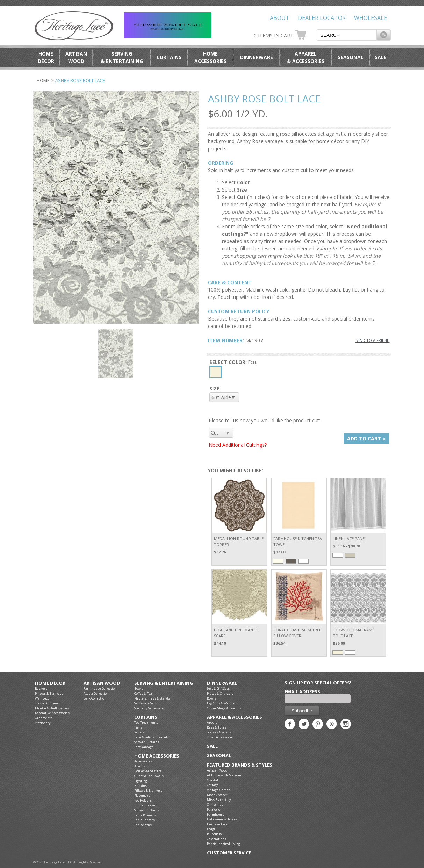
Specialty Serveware (149, 708)
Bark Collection (95, 698)
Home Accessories (157, 756)
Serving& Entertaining (122, 57)
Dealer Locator (322, 18)
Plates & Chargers (220, 693)
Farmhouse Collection (100, 688)
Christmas (215, 805)
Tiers (138, 727)
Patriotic (213, 809)
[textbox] (347, 35)
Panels (139, 732)
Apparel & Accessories (235, 717)
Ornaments (44, 718)
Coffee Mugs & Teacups (224, 708)
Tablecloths (143, 825)
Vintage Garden (219, 790)
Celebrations (217, 839)
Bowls (139, 688)
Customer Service (229, 853)
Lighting (141, 781)
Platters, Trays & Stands (152, 698)
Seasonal (351, 57)
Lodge (211, 829)
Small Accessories (220, 737)
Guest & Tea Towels (149, 776)
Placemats (142, 795)
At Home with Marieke (224, 775)
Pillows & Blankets (49, 693)
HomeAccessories (210, 57)
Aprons (140, 766)
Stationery (43, 723)
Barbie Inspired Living (224, 844)
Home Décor (50, 683)
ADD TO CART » (366, 439)
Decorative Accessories (52, 713)
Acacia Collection (96, 693)
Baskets (41, 688)
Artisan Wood (102, 683)
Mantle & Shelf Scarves (52, 708)
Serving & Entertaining (164, 683)
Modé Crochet (217, 795)
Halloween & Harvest (223, 819)
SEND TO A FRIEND (373, 340)
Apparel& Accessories (306, 57)
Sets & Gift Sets (218, 688)
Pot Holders (143, 800)
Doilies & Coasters (148, 771)
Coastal (213, 780)
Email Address (302, 691)
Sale (381, 57)
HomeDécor (46, 57)
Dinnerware (257, 57)
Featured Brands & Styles (240, 765)
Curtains (169, 57)
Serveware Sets (145, 703)
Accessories (143, 761)
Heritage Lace (217, 824)
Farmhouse (216, 814)
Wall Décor (43, 698)
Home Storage (145, 805)
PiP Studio (214, 834)
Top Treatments (146, 722)
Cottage (213, 785)
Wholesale (371, 18)
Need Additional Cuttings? (238, 445)
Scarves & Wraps (219, 732)
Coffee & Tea (143, 693)
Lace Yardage (144, 747)
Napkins (141, 786)
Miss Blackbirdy (219, 800)
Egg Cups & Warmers (222, 703)
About (280, 18)
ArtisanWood (76, 57)
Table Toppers (145, 820)
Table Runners (145, 815)
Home (43, 80)
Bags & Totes (217, 727)
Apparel (213, 722)
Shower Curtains (47, 703)
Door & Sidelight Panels (152, 737)
